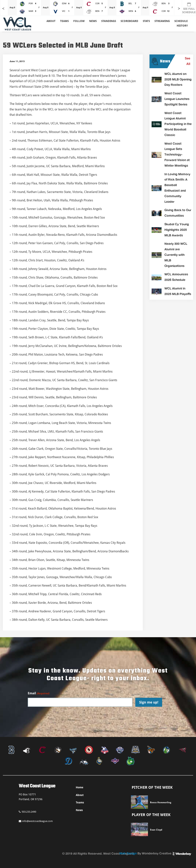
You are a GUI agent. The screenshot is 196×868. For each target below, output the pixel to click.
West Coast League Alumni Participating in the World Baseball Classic (178, 124)
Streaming (162, 21)
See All (188, 61)
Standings (109, 21)
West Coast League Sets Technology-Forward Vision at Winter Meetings (177, 154)
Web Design (128, 853)
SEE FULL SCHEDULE (189, 8)
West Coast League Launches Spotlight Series (177, 99)
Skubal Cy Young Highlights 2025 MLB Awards (177, 230)
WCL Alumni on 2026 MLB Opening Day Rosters (178, 79)
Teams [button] (64, 21)
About (51, 21)
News (93, 21)
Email (38, 693)
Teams (80, 802)
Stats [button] (146, 21)
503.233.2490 (27, 812)
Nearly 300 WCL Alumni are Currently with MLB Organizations (176, 254)
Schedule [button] (181, 21)
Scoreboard (129, 21)
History (182, 26)
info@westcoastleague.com (36, 821)
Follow (79, 21)
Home (80, 787)
